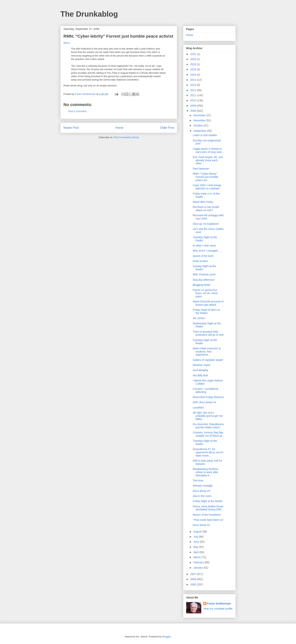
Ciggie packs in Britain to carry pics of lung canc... (208, 150)
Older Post (167, 128)
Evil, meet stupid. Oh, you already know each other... (208, 160)
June (197, 542)
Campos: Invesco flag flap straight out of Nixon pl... (208, 434)
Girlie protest (200, 261)
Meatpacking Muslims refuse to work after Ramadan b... (205, 472)
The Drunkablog (89, 14)
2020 (194, 59)
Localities (198, 408)
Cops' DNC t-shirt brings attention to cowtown (207, 187)
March (197, 557)
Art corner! (199, 318)
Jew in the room (202, 496)
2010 (194, 100)
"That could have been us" (208, 520)
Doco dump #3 (201, 491)
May (196, 547)
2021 (194, 54)
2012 (194, 90)
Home (119, 128)
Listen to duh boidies (205, 135)
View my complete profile (218, 609)
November (200, 120)
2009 (194, 106)
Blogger (166, 637)
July (196, 537)
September (200, 131)
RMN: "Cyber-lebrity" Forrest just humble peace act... (205, 177)
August (198, 532)
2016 (194, 69)
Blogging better (202, 285)
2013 (194, 85)
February (199, 562)
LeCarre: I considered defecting (205, 390)
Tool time (198, 480)
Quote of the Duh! (203, 256)
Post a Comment (77, 111)
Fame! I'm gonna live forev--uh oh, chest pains (205, 293)
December (200, 115)
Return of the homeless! (207, 515)
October (198, 126)
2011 (194, 95)
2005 (194, 584)
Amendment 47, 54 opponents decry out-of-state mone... (208, 452)
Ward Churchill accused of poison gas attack (208, 303)
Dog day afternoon (204, 280)
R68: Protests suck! (204, 274)
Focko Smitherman (219, 604)
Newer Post (71, 128)
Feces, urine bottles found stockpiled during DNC (208, 508)
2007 (194, 574)
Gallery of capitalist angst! (208, 360)
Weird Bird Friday (203, 202)
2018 (194, 64)
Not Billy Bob (200, 375)
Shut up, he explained (205, 224)
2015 (194, 75)
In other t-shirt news (204, 246)
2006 (194, 579)
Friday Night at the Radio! (208, 501)
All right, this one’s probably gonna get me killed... (208, 416)
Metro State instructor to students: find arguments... (207, 352)
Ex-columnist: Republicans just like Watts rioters (208, 426)
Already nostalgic (203, 486)
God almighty (200, 370)
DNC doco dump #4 (204, 402)
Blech (67, 43)
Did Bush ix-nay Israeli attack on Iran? (206, 209)
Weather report (202, 365)
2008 (194, 111)
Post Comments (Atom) (126, 137)
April (196, 552)
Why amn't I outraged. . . (207, 251)
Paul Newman (201, 169)
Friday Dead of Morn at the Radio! (206, 311)
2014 (194, 80)
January (198, 568)
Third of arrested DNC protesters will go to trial (208, 333)
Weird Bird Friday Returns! (208, 397)
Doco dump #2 (201, 525)
